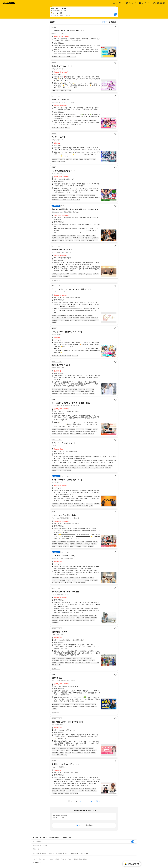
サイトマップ (50, 859)
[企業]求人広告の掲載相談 (80, 859)
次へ (98, 801)
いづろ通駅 (59, 853)
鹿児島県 (44, 853)
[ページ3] (84, 801)
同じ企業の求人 (56, 280)
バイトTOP (36, 853)
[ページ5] (92, 801)
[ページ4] (88, 801)
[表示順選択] (113, 22)
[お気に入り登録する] (115, 27)
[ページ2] (80, 801)
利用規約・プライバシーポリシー (63, 859)
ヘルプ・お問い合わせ (39, 859)
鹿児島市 (51, 853)
